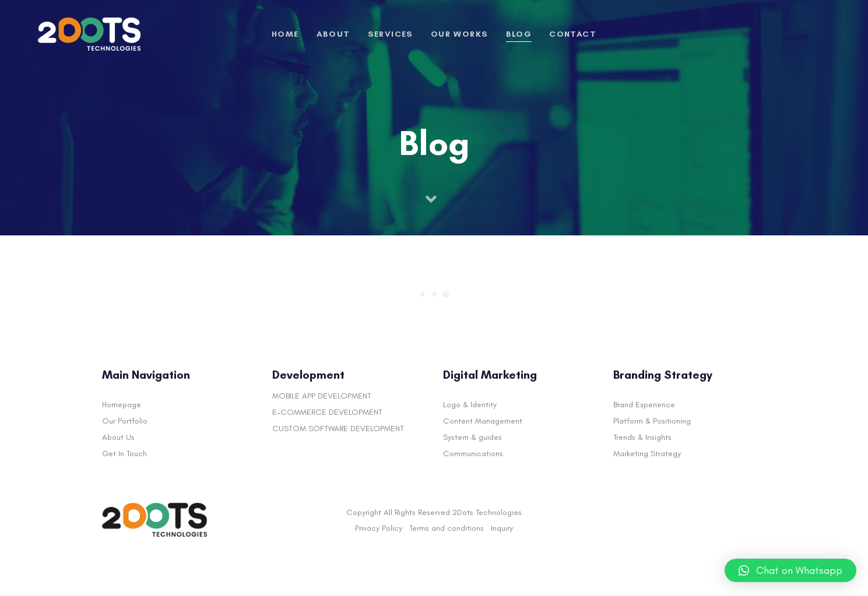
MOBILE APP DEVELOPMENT (322, 396)
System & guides (472, 437)
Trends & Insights (642, 437)
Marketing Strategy (647, 454)
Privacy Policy (379, 528)
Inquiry (502, 528)
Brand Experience (644, 405)
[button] (790, 570)
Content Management (483, 421)
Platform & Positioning (652, 421)
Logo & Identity (470, 405)
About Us (118, 437)
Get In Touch (124, 454)
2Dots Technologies (487, 512)
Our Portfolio (125, 421)
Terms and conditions (447, 528)
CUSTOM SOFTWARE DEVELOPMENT (338, 429)
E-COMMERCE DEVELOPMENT (327, 412)
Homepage (122, 405)
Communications (473, 454)
